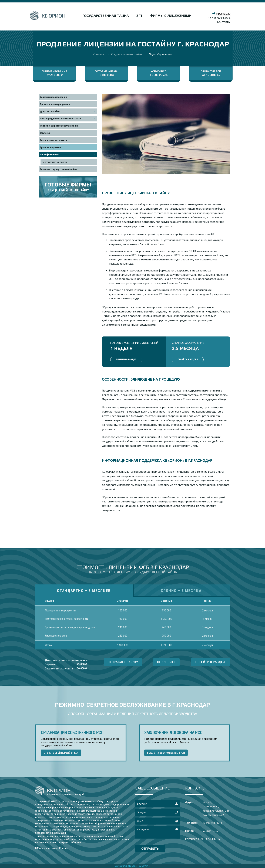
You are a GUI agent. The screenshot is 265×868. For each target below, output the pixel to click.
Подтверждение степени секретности (61, 119)
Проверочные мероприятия (55, 104)
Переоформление (49, 154)
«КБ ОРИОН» (144, 866)
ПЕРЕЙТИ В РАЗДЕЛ (126, 360)
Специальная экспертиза (53, 140)
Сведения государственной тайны (58, 169)
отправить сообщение (150, 849)
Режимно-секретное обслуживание (59, 126)
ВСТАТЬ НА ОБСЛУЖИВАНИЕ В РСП (166, 753)
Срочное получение (50, 147)
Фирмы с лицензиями (171, 16)
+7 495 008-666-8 (219, 18)
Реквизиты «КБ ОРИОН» (202, 839)
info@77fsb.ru (210, 831)
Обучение (45, 133)
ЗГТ (140, 16)
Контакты (224, 22)
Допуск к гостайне (50, 111)
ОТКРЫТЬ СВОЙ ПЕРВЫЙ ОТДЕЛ (61, 753)
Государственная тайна (106, 16)
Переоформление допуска (55, 162)
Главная (99, 54)
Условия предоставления (54, 97)
